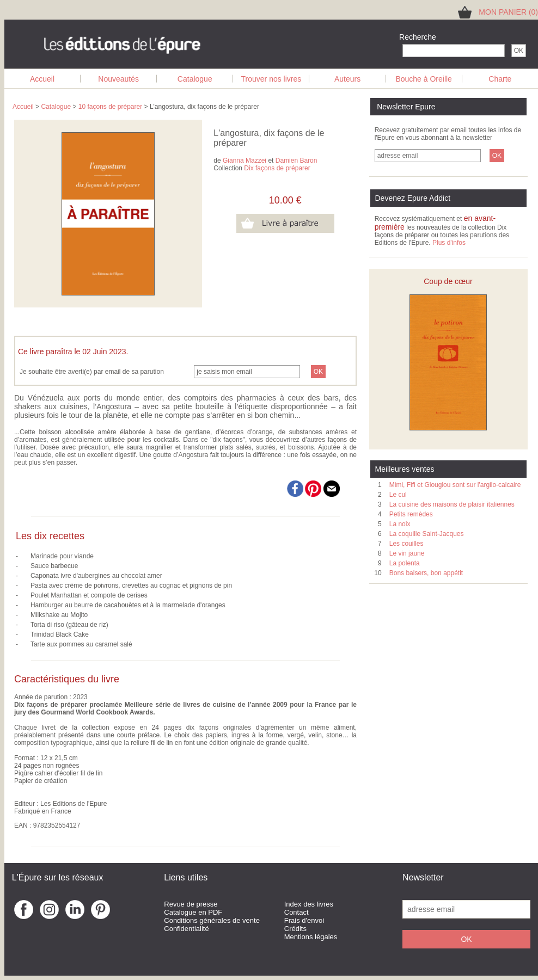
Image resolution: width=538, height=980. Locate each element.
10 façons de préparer (110, 107)
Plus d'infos (449, 243)
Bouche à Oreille (424, 79)
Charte (500, 79)
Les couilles (406, 544)
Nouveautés (118, 79)
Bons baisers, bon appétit (426, 573)
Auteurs (347, 79)
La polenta (405, 563)
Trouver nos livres (271, 79)
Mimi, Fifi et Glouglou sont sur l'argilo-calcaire (455, 485)
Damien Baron (296, 161)
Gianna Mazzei (244, 161)
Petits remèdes (411, 514)
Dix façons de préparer (277, 168)
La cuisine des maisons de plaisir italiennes (452, 504)
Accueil (42, 79)
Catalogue (195, 79)
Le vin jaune (407, 553)
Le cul (398, 495)
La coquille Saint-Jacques (427, 534)
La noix (400, 524)
